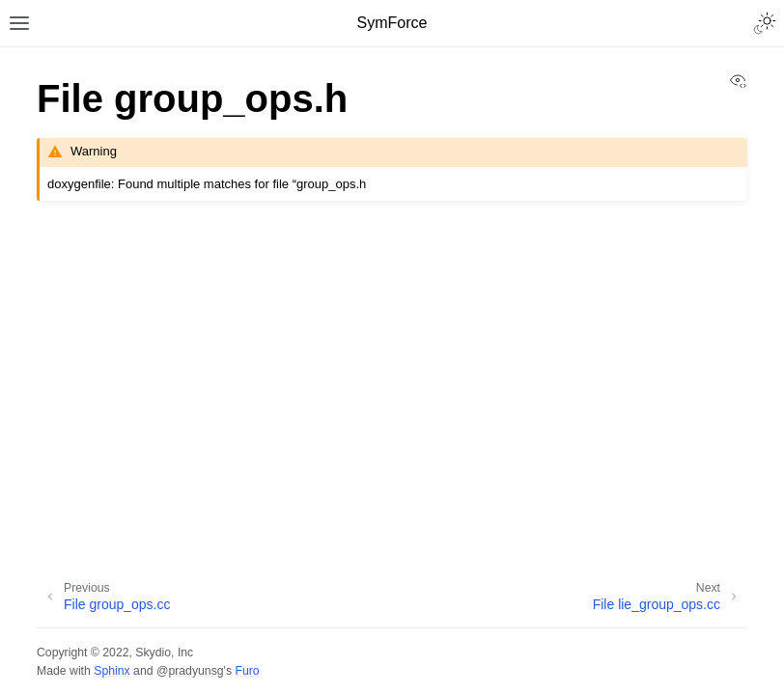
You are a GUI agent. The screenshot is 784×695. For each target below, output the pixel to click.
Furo (247, 671)
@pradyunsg (190, 671)
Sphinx (112, 671)
